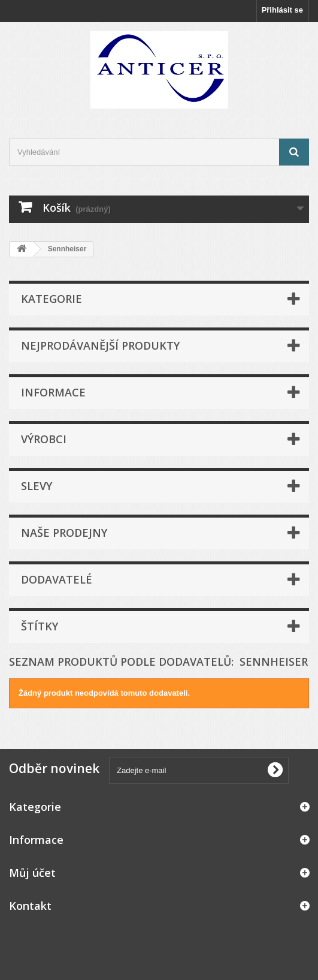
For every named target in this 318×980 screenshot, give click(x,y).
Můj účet (32, 873)
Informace (53, 392)
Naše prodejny (64, 533)
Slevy (37, 486)
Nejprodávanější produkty (100, 345)
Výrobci (44, 439)
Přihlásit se (282, 10)
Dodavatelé (57, 579)
